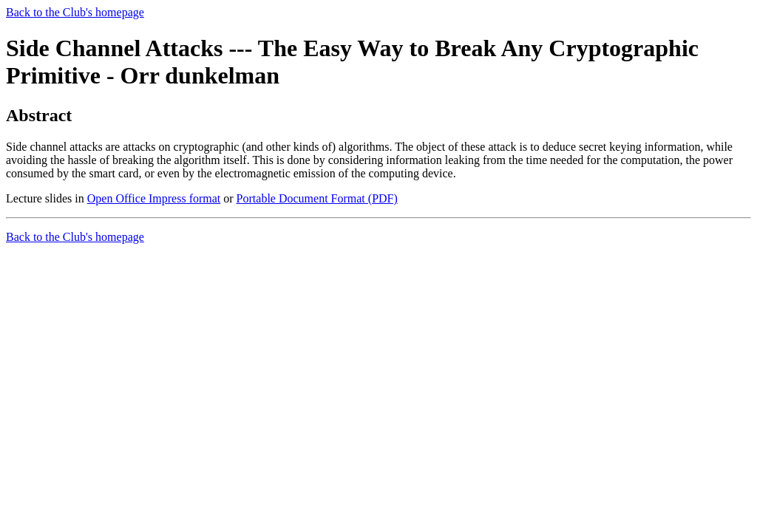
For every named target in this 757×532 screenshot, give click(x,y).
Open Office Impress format (154, 198)
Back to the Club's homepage (75, 12)
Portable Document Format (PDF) (317, 198)
